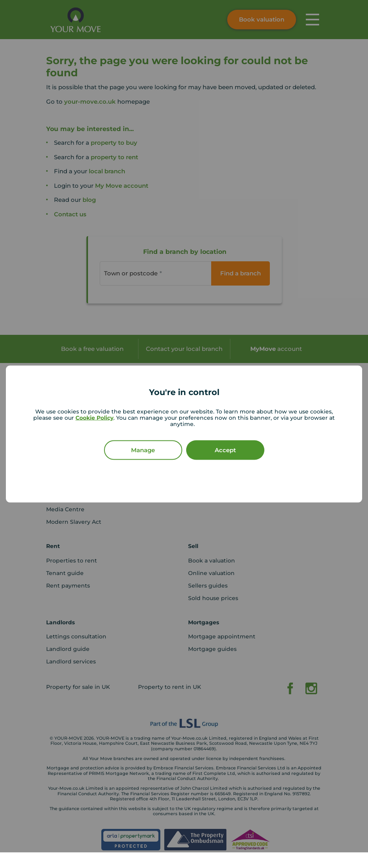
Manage (143, 450)
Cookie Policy (94, 418)
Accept (225, 450)
